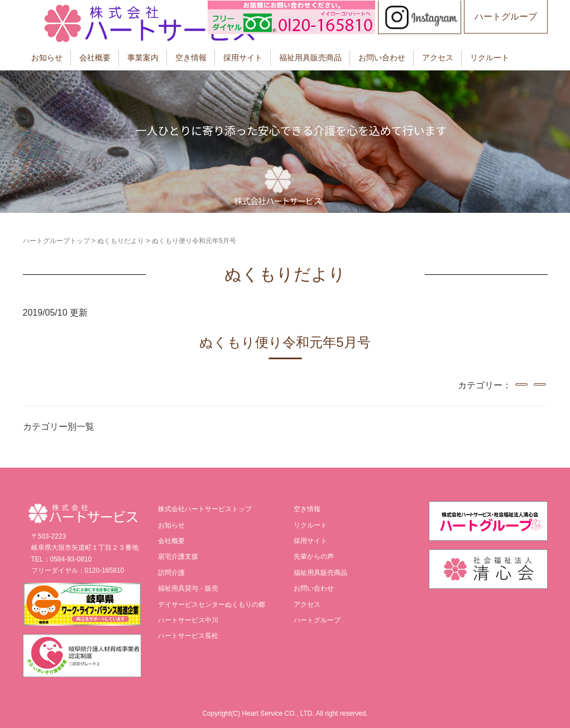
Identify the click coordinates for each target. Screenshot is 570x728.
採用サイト (243, 58)
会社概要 (95, 58)
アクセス (438, 58)
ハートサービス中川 (188, 620)
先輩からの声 (314, 556)
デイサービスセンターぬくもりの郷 (212, 605)
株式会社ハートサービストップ (205, 509)
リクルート (490, 58)
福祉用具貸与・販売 (188, 588)
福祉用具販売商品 (310, 58)
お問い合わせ (382, 58)
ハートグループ (506, 16)
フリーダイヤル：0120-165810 (78, 570)
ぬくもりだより (121, 241)
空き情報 (191, 58)
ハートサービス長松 (188, 636)
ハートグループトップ (56, 241)
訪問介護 (171, 573)
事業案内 (143, 58)
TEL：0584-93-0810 (62, 559)
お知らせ (47, 58)
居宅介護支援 (178, 556)
